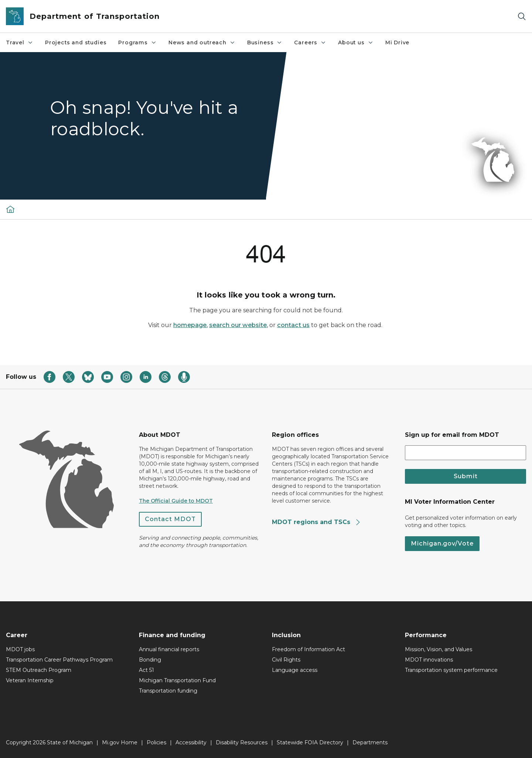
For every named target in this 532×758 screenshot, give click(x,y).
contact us (293, 325)
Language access (295, 670)
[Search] (522, 16)
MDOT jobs (20, 649)
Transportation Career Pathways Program (59, 660)
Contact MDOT (170, 519)
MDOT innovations (429, 660)
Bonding (150, 660)
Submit (466, 476)
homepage (190, 325)
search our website (238, 325)
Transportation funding (168, 691)
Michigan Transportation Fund (177, 680)
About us (356, 43)
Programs (137, 43)
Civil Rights (286, 660)
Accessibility (191, 742)
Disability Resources (242, 742)
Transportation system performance (451, 670)
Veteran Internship (30, 680)
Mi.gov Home (120, 742)
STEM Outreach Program (39, 670)
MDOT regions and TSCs (316, 522)
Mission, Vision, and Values (439, 649)
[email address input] (465, 453)
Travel (20, 43)
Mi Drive (398, 43)
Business (265, 43)
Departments (370, 742)
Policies (156, 742)
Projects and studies (76, 43)
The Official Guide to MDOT (176, 501)
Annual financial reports (169, 649)
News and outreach (202, 43)
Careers (310, 43)
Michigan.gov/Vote (442, 543)
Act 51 (146, 670)
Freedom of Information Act (308, 649)
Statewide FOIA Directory (310, 742)
